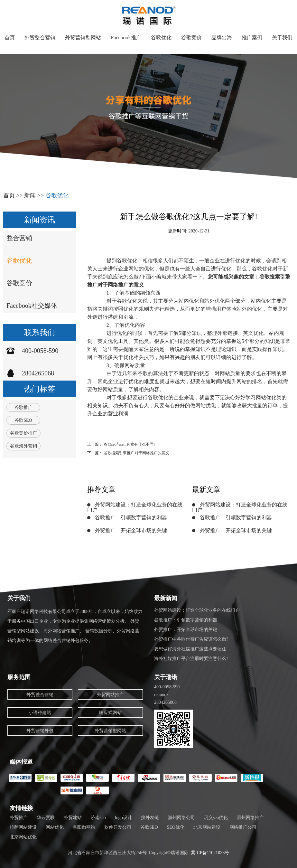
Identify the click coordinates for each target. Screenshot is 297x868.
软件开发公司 (118, 827)
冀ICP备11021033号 (210, 853)
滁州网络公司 (181, 818)
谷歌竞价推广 (23, 433)
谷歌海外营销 (23, 446)
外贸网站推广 (110, 695)
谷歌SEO (23, 420)
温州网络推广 (250, 818)
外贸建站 (73, 818)
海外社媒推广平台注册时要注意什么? (191, 659)
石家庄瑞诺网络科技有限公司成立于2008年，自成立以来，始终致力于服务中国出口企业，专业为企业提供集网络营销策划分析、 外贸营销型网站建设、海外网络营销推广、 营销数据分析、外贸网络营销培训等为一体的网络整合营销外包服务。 (75, 626)
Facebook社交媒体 (32, 306)
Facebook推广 (126, 38)
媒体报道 (21, 762)
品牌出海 (222, 38)
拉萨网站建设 (23, 827)
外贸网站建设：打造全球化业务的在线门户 (135, 507)
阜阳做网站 (84, 827)
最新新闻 (166, 598)
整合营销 (19, 238)
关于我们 (282, 38)
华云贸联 (46, 818)
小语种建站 (40, 713)
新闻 (30, 195)
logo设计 (123, 818)
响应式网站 (110, 713)
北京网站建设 (207, 827)
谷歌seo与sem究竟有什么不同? (130, 444)
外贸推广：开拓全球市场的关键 (131, 530)
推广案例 (252, 38)
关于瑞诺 (166, 677)
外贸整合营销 (40, 38)
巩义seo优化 (216, 818)
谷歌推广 (23, 407)
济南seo (98, 818)
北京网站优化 (23, 837)
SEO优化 (176, 827)
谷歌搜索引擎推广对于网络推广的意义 (136, 453)
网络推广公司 (243, 827)
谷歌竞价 (191, 38)
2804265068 (38, 373)
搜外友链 (150, 818)
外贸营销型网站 (83, 38)
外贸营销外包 (40, 731)
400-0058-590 (40, 351)
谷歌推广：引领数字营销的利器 (131, 518)
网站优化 (55, 827)
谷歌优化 (161, 38)
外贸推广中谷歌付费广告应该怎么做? (191, 639)
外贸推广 (19, 818)
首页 (10, 38)
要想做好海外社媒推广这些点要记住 (190, 649)
